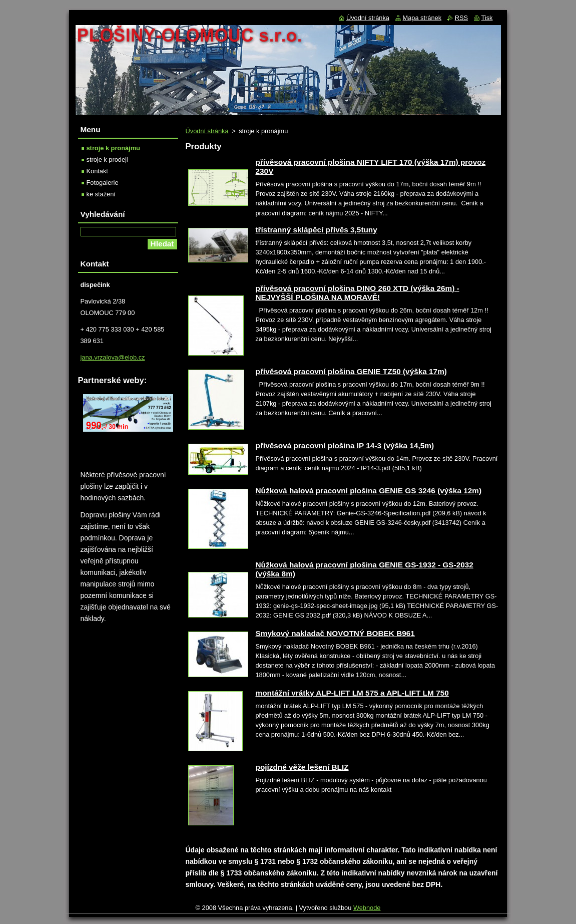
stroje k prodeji (107, 160)
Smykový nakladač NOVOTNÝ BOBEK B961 (335, 633)
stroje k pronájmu (113, 148)
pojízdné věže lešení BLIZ (302, 767)
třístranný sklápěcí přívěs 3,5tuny (317, 230)
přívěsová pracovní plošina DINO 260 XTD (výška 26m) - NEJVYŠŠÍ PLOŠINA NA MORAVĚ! (358, 293)
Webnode (367, 908)
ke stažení (101, 194)
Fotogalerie (103, 183)
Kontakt (97, 171)
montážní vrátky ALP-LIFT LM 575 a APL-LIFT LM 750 (352, 693)
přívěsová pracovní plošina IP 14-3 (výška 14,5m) (345, 445)
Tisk (487, 18)
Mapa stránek (422, 18)
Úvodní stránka (207, 131)
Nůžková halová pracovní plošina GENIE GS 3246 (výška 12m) (369, 491)
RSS (461, 18)
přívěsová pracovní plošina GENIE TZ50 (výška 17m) (351, 371)
